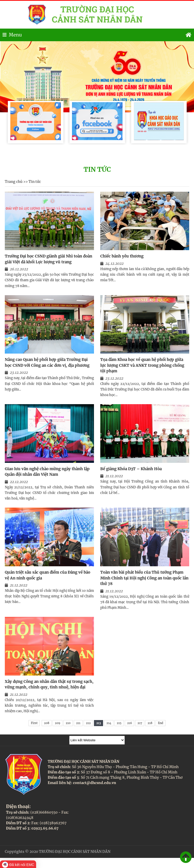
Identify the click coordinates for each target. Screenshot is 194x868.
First (34, 723)
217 (140, 723)
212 (88, 723)
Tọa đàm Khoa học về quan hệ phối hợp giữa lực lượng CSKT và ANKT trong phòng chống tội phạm (142, 365)
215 (119, 723)
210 (68, 723)
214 (109, 723)
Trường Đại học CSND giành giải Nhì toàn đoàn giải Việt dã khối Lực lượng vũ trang (48, 259)
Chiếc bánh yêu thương (122, 256)
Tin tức (35, 182)
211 (78, 723)
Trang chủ (14, 182)
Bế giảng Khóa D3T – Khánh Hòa (131, 469)
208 (47, 723)
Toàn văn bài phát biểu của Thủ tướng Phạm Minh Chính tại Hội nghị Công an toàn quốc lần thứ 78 (144, 578)
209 (57, 723)
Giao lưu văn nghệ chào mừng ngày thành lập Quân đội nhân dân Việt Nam (47, 472)
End (161, 723)
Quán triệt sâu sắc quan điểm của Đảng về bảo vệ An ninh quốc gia (47, 575)
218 (150, 723)
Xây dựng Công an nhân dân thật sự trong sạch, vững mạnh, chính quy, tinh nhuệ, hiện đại (49, 684)
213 (99, 723)
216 (129, 723)
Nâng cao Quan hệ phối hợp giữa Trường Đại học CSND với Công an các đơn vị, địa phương (47, 362)
